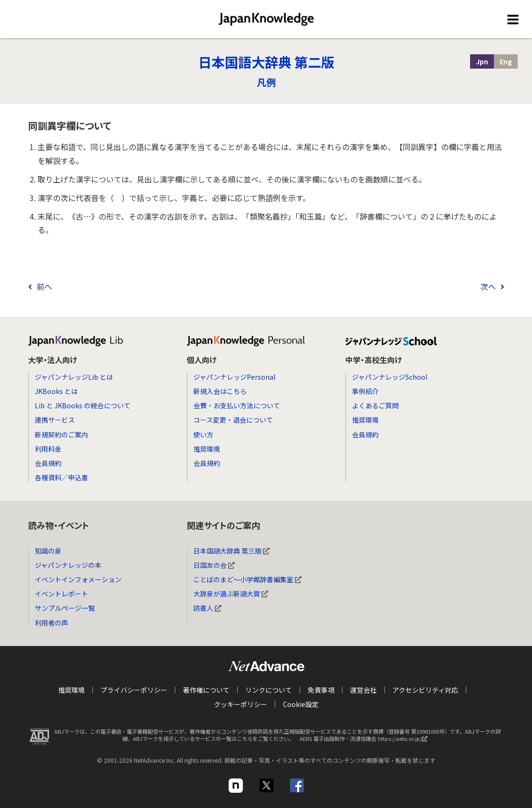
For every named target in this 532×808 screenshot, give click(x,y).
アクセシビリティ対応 (425, 690)
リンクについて (269, 690)
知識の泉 (48, 551)
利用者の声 (51, 623)
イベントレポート (61, 594)
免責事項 (321, 690)
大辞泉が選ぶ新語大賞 (231, 594)
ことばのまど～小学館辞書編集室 (247, 579)
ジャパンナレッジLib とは (74, 377)
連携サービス (55, 420)
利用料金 (48, 449)
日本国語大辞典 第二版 (266, 62)
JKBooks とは (56, 391)
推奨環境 (207, 449)
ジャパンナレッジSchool (390, 377)
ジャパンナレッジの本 (68, 565)
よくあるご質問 (375, 405)
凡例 (266, 82)
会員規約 (48, 463)
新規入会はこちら (220, 391)
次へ (488, 286)
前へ (44, 286)
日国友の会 (214, 565)
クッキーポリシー (241, 704)
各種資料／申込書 (61, 477)
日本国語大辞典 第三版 (231, 551)
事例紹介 (365, 391)
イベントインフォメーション (78, 579)
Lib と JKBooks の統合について (83, 405)
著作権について (206, 690)
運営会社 (363, 690)
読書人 (207, 608)
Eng (506, 61)
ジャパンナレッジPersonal (234, 377)
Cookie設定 (301, 704)
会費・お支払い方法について (237, 405)
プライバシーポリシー (134, 690)
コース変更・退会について (233, 420)
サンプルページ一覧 (65, 608)
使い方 (203, 434)
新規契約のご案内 (61, 434)
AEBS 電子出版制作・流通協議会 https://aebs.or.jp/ (366, 741)
